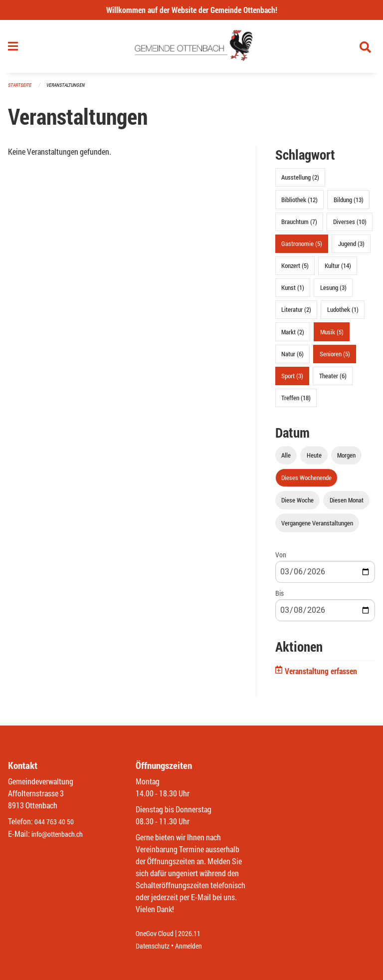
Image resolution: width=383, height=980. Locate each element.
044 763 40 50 (57, 822)
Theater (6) (333, 380)
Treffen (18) (296, 402)
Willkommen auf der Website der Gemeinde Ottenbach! (192, 10)
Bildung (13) (349, 204)
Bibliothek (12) (299, 204)
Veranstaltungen (70, 90)
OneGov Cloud (157, 934)
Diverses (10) (350, 226)
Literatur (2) (296, 314)
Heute (314, 460)
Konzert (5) (295, 270)
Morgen (346, 460)
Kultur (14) (338, 270)
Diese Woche (297, 504)
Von (281, 559)
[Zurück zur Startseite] (192, 49)
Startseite (21, 90)
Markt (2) (293, 336)
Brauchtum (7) (299, 226)
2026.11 (196, 934)
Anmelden (196, 946)
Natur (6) (292, 358)
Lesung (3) (333, 292)
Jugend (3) (351, 247)
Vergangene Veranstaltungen (317, 527)
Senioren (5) (335, 358)
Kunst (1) (293, 292)
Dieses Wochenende (306, 482)
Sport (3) (292, 380)
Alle (286, 460)
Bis (280, 597)
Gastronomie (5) (302, 247)
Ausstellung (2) (300, 182)
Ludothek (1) (343, 314)
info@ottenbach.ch (61, 834)
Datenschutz (155, 946)
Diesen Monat (347, 504)
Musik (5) (332, 336)
